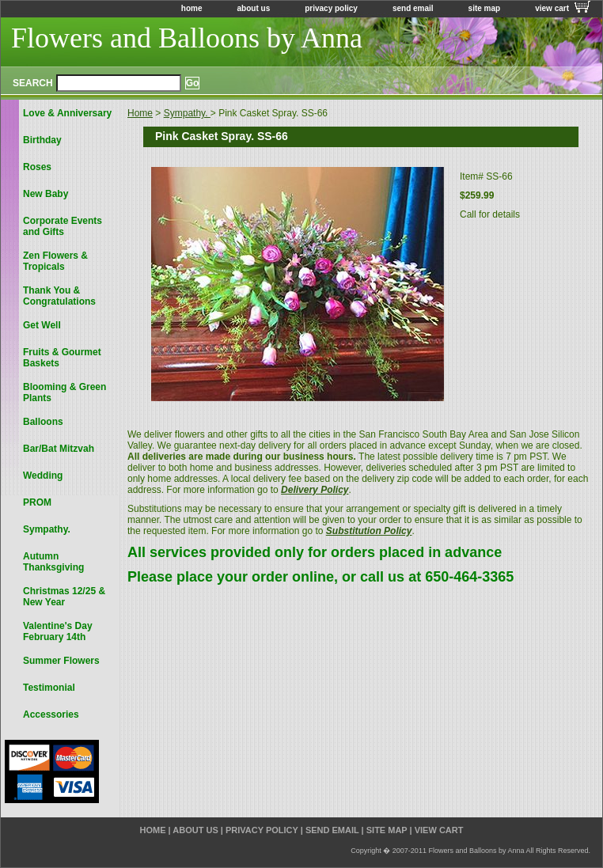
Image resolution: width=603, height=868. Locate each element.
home (192, 8)
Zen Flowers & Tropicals (55, 261)
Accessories (51, 714)
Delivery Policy (315, 490)
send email (413, 8)
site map (485, 8)
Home (140, 113)
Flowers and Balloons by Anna (187, 38)
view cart (552, 8)
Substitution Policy (369, 531)
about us (254, 8)
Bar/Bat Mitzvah (59, 449)
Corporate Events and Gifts (63, 226)
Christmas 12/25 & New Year (64, 597)
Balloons (43, 422)
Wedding (43, 476)
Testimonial (49, 688)
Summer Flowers (61, 661)
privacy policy (331, 8)
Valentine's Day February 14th (58, 631)
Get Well (42, 325)
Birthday (42, 140)
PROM (37, 502)
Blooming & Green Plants (64, 392)
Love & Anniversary (67, 113)
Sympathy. (187, 113)
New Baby (46, 194)
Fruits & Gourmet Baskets (62, 358)
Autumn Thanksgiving (53, 562)
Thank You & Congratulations (59, 296)
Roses (37, 167)
